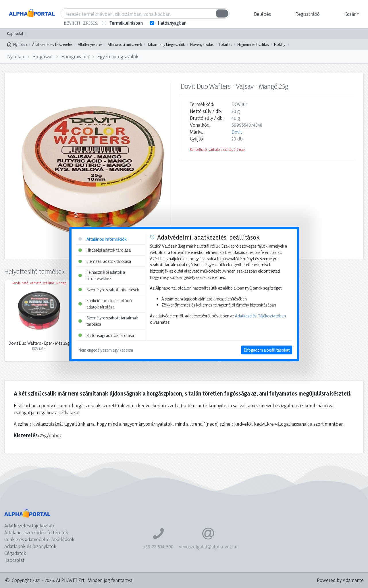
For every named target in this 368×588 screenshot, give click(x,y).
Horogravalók (75, 56)
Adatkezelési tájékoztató (30, 526)
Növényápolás (202, 44)
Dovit (237, 132)
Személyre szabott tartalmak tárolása (108, 321)
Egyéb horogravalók (118, 56)
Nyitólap (17, 44)
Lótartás (226, 44)
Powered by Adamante (340, 580)
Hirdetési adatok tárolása (105, 250)
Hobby (280, 44)
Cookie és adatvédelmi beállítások (39, 539)
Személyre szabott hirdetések (109, 289)
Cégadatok (15, 553)
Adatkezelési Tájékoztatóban (260, 316)
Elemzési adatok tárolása (105, 261)
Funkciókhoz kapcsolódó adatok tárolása (105, 304)
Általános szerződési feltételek (36, 532)
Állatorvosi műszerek (125, 44)
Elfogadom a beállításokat (267, 350)
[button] (262, 14)
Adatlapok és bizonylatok (30, 546)
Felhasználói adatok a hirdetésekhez (102, 275)
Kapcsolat (15, 33)
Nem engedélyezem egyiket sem (106, 350)
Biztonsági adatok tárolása (106, 335)
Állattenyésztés (90, 44)
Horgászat (43, 56)
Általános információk (103, 239)
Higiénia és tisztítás (253, 44)
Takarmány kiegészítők (166, 44)
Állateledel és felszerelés (52, 44)
